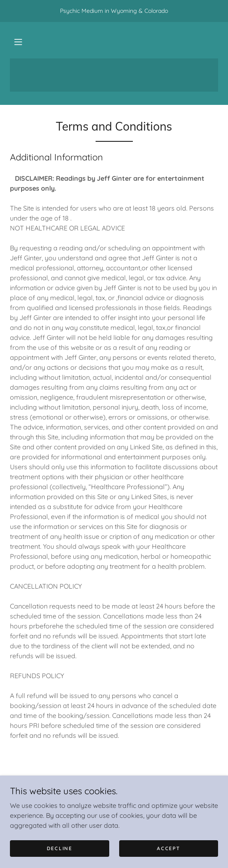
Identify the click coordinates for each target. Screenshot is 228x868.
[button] (18, 42)
